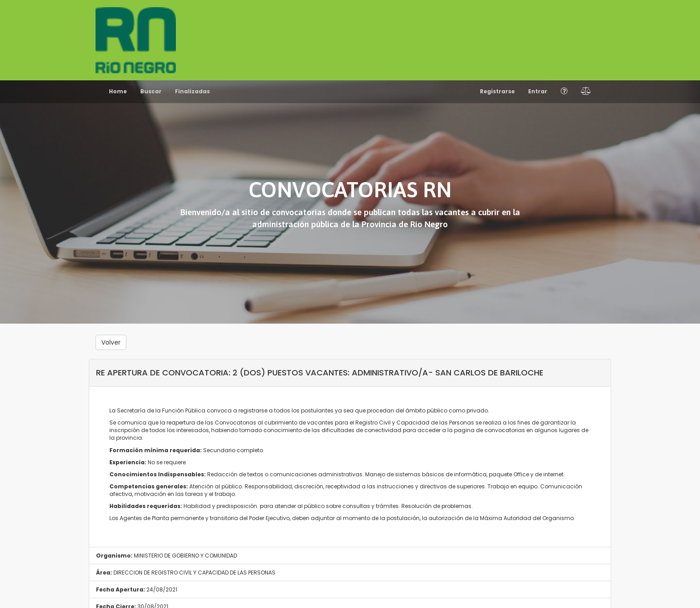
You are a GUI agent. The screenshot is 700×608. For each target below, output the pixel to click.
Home (118, 91)
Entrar (538, 91)
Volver (111, 342)
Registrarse (497, 91)
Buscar (151, 91)
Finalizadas (192, 91)
